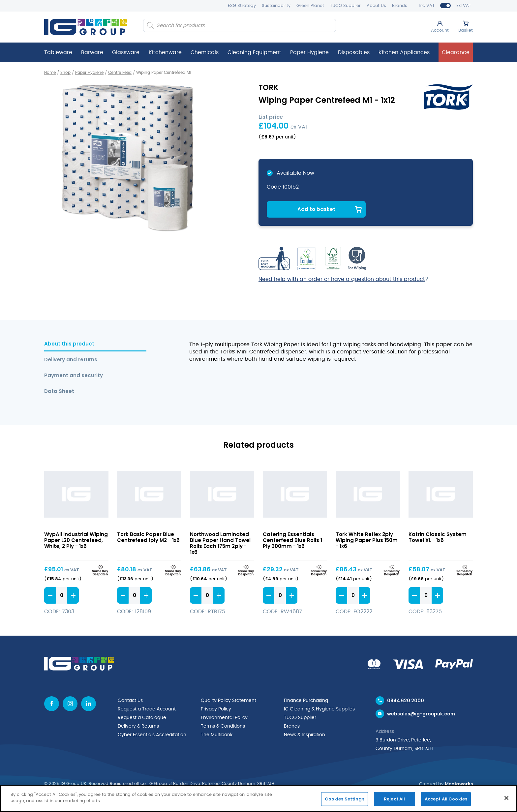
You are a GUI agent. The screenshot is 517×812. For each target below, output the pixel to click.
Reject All (394, 799)
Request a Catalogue (142, 718)
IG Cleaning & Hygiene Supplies (319, 709)
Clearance (456, 52)
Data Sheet (59, 391)
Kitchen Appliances (404, 52)
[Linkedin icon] (89, 704)
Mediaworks (459, 784)
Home (50, 73)
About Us (376, 6)
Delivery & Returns (138, 726)
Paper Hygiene (309, 52)
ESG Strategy (242, 6)
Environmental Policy (224, 718)
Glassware (126, 52)
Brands (400, 6)
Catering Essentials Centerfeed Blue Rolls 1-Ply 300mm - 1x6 (294, 540)
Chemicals (205, 52)
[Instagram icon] (70, 704)
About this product (69, 344)
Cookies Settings (345, 799)
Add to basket (316, 209)
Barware (92, 52)
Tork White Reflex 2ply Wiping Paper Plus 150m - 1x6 (367, 540)
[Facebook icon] (52, 704)
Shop (65, 73)
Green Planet (310, 6)
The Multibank (217, 735)
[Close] (506, 798)
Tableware (58, 52)
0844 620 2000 (406, 701)
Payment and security (74, 376)
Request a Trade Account (147, 709)
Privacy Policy (216, 709)
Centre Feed (120, 73)
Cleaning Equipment (254, 52)
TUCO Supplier (345, 6)
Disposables (354, 52)
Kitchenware (165, 52)
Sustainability (276, 6)
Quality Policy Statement (228, 701)
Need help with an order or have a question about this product (342, 279)
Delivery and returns (71, 360)
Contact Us (130, 701)
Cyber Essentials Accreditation (152, 735)
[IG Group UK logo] (86, 27)
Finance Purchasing (306, 701)
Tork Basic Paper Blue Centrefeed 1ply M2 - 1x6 (148, 537)
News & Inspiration (304, 735)
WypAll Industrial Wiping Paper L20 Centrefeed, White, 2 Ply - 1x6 (76, 540)
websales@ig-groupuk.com (421, 714)
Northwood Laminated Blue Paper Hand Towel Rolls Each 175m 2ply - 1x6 (220, 543)
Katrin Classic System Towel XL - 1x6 (438, 537)
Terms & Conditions (223, 726)
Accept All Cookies (446, 799)
